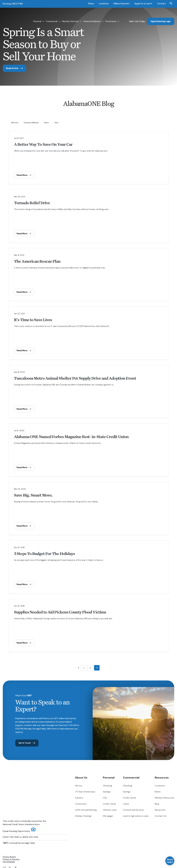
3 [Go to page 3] (97, 668)
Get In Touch (28, 743)
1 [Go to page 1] (84, 668)
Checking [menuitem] (108, 786)
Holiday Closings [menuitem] (83, 817)
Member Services (70, 16)
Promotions (111, 16)
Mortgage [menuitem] (108, 817)
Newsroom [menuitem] (160, 811)
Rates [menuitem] (158, 792)
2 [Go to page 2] (90, 668)
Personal (37, 16)
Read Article (15, 68)
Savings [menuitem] (107, 792)
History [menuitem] (79, 786)
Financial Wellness (92, 16)
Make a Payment (121, 4)
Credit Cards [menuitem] (109, 805)
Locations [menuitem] (160, 786)
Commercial (52, 16)
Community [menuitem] (81, 805)
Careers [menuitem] (79, 798)
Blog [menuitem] (157, 805)
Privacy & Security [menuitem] (11, 828)
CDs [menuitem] (105, 798)
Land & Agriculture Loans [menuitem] (136, 817)
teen (56, 123)
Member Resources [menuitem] (164, 798)
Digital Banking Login (161, 16)
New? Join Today (137, 16)
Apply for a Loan (142, 4)
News (46, 123)
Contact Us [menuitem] (161, 817)
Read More (24, 175)
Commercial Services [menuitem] (133, 811)
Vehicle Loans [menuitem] (110, 811)
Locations (104, 4)
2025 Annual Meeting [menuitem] (86, 811)
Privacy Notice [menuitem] (9, 826)
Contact (161, 4)
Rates (91, 4)
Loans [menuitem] (126, 805)
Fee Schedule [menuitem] (9, 831)
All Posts (15, 123)
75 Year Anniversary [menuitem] (85, 792)
